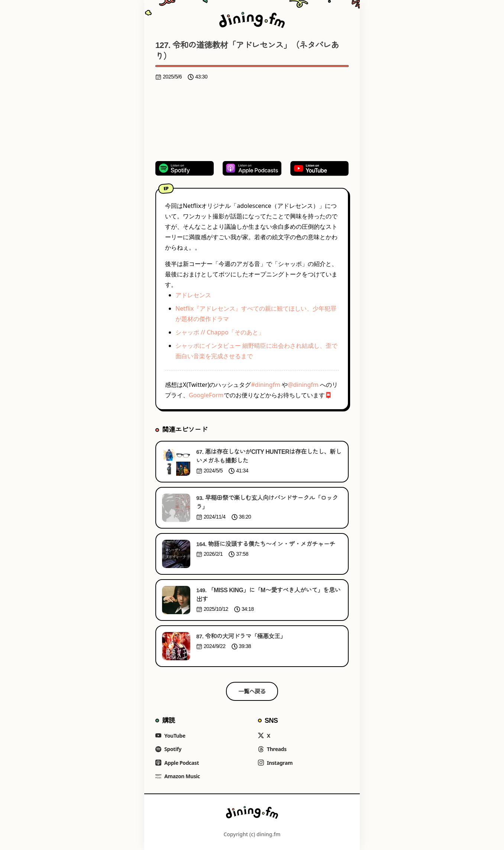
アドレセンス (193, 295)
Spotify (168, 749)
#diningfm (266, 385)
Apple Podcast (177, 763)
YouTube (170, 736)
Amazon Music (178, 776)
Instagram (275, 763)
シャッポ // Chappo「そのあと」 (220, 332)
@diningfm (303, 385)
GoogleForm (206, 395)
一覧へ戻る (252, 691)
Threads (272, 749)
